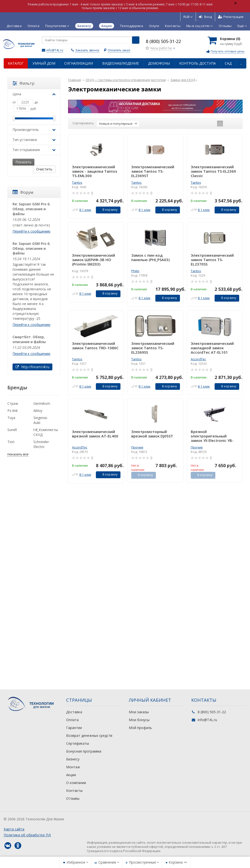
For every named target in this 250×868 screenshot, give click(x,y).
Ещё (242, 26)
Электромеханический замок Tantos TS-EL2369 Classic (213, 171)
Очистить (44, 169)
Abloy (38, 411)
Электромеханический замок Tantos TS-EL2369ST (153, 171)
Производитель (34, 130)
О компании (76, 783)
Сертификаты (78, 743)
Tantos (77, 182)
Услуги (154, 26)
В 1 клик (85, 210)
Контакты (173, 26)
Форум (23, 192)
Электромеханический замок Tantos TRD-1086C (95, 346)
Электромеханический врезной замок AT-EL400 (95, 434)
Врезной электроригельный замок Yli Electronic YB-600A (212, 436)
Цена (34, 94)
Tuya (11, 418)
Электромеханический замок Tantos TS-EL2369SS (153, 348)
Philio (135, 271)
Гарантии (74, 728)
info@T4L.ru (55, 50)
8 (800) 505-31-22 (163, 41)
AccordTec (198, 359)
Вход (205, 17)
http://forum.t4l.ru (32, 367)
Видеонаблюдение (121, 63)
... (241, 63)
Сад (228, 63)
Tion (11, 442)
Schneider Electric (41, 444)
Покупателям (57, 26)
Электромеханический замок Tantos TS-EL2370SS (212, 260)
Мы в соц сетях (200, 26)
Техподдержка (132, 26)
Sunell (12, 430)
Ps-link (13, 411)
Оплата (33, 26)
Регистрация (231, 17)
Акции (71, 775)
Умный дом (44, 63)
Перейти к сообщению (31, 231)
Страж (13, 403)
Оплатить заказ (119, 50)
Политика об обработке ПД (27, 835)
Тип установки (34, 140)
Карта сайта (14, 829)
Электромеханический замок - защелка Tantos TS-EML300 (95, 171)
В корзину (107, 210)
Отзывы (225, 26)
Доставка (14, 26)
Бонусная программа (84, 751)
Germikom (42, 403)
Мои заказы (139, 712)
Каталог (16, 63)
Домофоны (159, 63)
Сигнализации (79, 63)
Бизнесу (73, 759)
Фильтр (23, 83)
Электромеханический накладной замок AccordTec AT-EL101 (212, 348)
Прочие (137, 447)
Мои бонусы (139, 720)
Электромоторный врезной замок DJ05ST (152, 434)
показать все (18, 454)
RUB (188, 17)
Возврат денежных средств (89, 735)
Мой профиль (140, 728)
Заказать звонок (87, 50)
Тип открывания (34, 150)
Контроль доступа (198, 63)
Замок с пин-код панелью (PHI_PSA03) (150, 258)
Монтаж (73, 767)
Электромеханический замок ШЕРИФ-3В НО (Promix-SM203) (94, 260)
